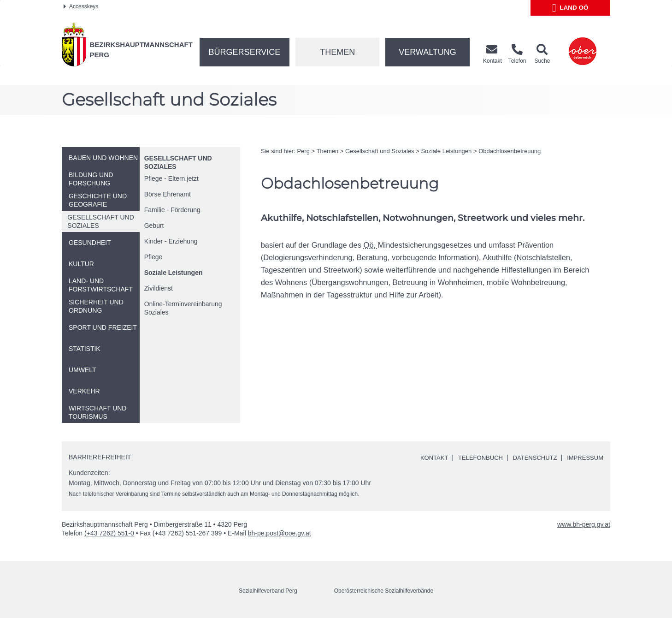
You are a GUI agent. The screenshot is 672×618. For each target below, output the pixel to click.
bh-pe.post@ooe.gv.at (280, 533)
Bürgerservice (245, 52)
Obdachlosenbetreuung (510, 151)
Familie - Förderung (172, 210)
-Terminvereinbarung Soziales (183, 308)
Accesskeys (81, 6)
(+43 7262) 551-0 (109, 533)
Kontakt (424, 458)
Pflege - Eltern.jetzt (171, 178)
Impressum (584, 458)
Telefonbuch (472, 458)
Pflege (153, 257)
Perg (303, 151)
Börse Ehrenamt (168, 194)
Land (570, 8)
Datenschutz (530, 458)
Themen (337, 52)
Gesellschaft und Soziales (380, 151)
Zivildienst (159, 288)
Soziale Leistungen (174, 273)
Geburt (154, 226)
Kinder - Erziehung (171, 241)
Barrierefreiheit (100, 457)
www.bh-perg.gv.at (584, 524)
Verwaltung (427, 52)
